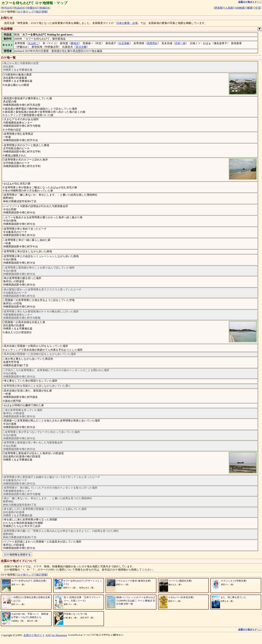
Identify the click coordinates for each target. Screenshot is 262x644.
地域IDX (44, 8)
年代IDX (7, 8)
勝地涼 (75, 43)
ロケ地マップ (26, 12)
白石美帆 (124, 43)
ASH (48, 635)
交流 (258, 8)
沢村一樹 (180, 43)
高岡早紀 (152, 43)
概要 (250, 8)
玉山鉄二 (33, 43)
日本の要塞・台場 (127, 23)
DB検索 (240, 8)
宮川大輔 (81, 47)
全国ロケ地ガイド (34, 635)
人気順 (229, 8)
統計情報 (41, 12)
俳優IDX (32, 8)
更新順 (219, 8)
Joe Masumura (59, 635)
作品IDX (19, 8)
